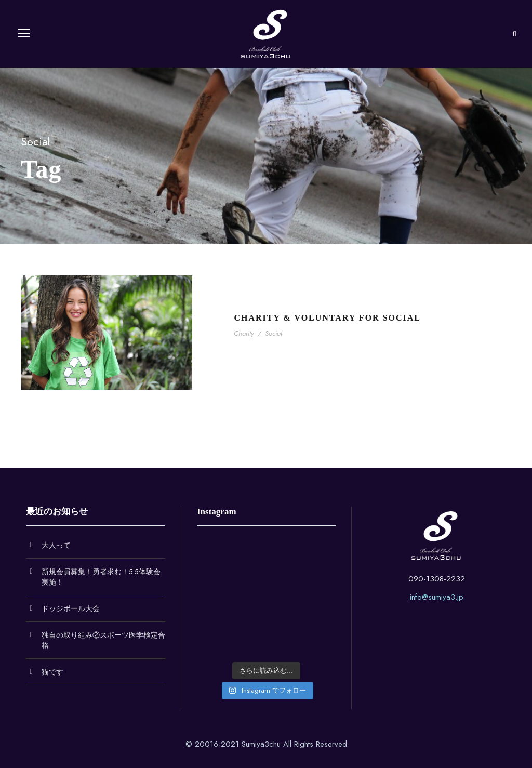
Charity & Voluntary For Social (327, 318)
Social (274, 333)
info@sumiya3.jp (437, 597)
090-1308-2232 (437, 579)
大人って (56, 545)
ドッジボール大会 (71, 608)
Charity (244, 333)
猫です (52, 672)
